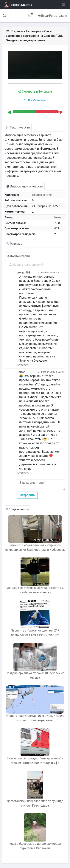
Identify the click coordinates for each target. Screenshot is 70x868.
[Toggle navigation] (63, 4)
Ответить (23, 365)
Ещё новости (18, 509)
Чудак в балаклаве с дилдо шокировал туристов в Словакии (35, 846)
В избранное (35, 100)
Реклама (14, 244)
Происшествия (42, 195)
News (58, 217)
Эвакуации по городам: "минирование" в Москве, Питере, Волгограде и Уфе (35, 761)
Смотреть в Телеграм (35, 92)
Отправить (27, 495)
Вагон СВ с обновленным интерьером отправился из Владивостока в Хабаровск (35, 547)
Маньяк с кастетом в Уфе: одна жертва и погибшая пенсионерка (35, 590)
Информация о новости (25, 186)
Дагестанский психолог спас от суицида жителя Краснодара (35, 803)
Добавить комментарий (26, 265)
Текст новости (18, 127)
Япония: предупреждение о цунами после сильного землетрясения (35, 718)
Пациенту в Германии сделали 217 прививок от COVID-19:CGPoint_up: (35, 633)
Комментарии (18, 256)
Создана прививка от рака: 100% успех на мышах (35, 675)
